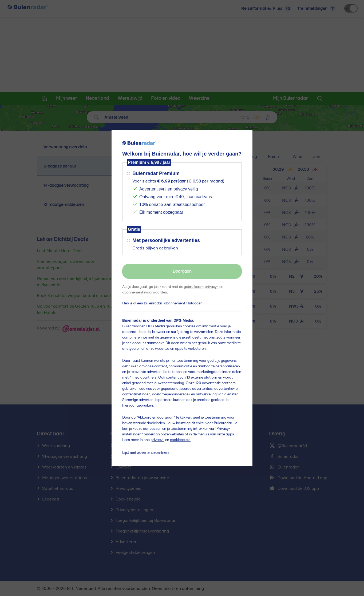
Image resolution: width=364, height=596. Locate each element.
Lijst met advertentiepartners (146, 452)
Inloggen (195, 303)
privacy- (212, 287)
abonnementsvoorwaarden (145, 292)
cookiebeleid (180, 440)
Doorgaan (182, 271)
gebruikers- (193, 287)
